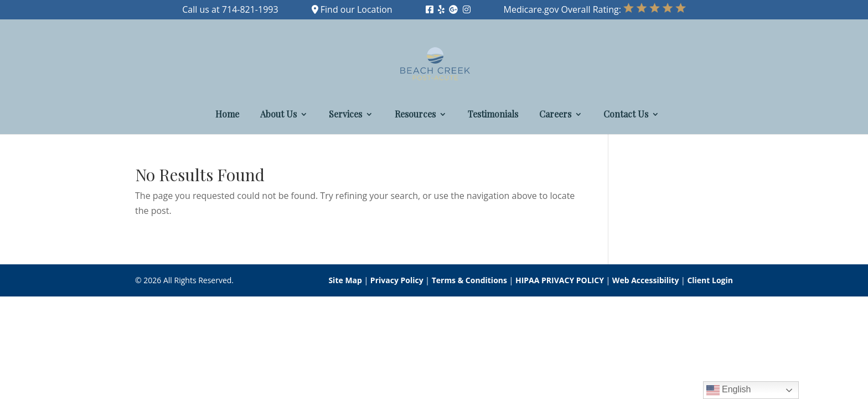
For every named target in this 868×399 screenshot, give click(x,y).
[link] (430, 9)
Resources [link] (415, 115)
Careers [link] (555, 115)
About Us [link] (278, 115)
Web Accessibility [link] (646, 280)
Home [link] (227, 115)
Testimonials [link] (493, 115)
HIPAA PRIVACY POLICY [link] (560, 280)
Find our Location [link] (352, 9)
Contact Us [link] (626, 115)
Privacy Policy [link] (397, 280)
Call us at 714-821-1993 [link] (230, 9)
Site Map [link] (345, 280)
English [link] (729, 390)
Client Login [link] (710, 280)
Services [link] (345, 115)
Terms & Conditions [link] (469, 280)
